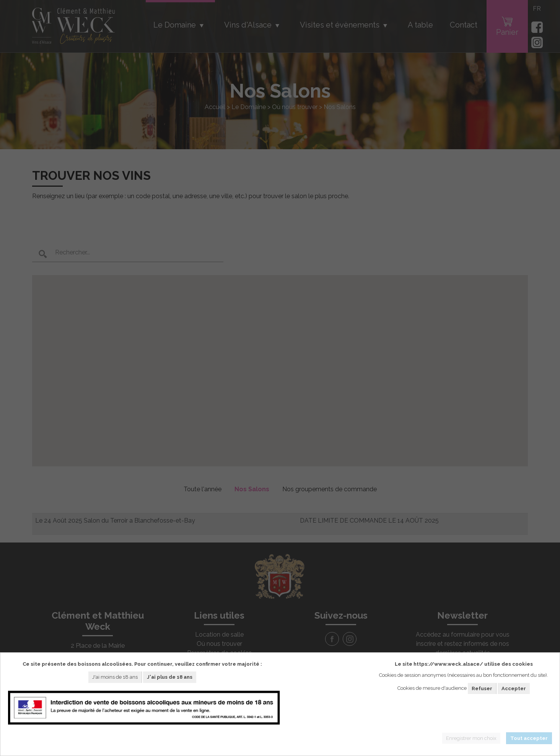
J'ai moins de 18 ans (115, 677)
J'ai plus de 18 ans (170, 677)
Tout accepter (529, 738)
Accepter (514, 688)
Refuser (482, 688)
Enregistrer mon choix (471, 738)
